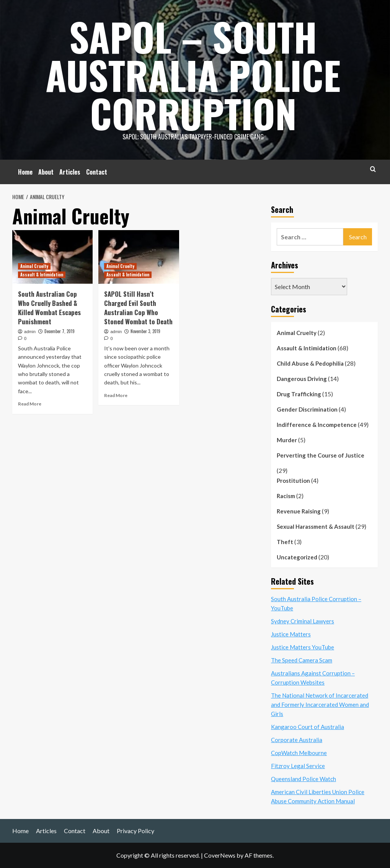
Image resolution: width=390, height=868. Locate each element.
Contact (97, 172)
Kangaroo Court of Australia (308, 727)
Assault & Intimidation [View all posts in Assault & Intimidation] (42, 275)
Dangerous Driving (302, 379)
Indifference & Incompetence (317, 425)
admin (30, 332)
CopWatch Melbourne (299, 753)
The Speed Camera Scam (302, 660)
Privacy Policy (135, 831)
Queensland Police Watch (304, 779)
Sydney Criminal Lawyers (303, 621)
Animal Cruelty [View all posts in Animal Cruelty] (34, 266)
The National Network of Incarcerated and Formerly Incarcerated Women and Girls (320, 705)
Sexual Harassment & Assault (316, 526)
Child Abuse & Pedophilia (310, 363)
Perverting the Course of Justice (321, 455)
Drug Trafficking (299, 394)
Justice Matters (291, 634)
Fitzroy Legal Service (298, 766)
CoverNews (220, 855)
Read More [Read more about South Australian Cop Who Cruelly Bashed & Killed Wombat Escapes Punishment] (30, 404)
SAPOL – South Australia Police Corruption (193, 75)
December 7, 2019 (60, 331)
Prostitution (293, 481)
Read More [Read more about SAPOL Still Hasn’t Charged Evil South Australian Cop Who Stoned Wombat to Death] (116, 395)
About (46, 172)
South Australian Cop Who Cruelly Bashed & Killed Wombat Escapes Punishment (49, 307)
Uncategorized (297, 557)
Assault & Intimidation (307, 348)
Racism (286, 496)
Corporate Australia (297, 740)
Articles (70, 172)
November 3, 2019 (145, 331)
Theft (285, 542)
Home (25, 172)
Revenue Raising (299, 511)
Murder (287, 440)
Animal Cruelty (297, 333)
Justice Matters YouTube (303, 647)
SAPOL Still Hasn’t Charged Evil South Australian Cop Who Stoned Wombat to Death (138, 307)
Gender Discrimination (307, 409)
